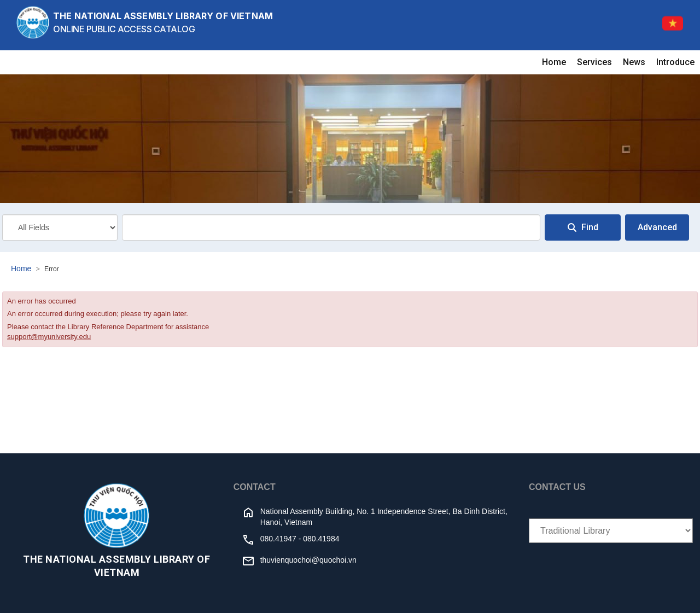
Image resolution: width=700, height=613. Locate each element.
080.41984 (321, 539)
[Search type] (60, 227)
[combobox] (331, 227)
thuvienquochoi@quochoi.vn (308, 560)
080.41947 (278, 539)
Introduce (675, 62)
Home (554, 62)
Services (594, 62)
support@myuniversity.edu (49, 337)
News (634, 62)
